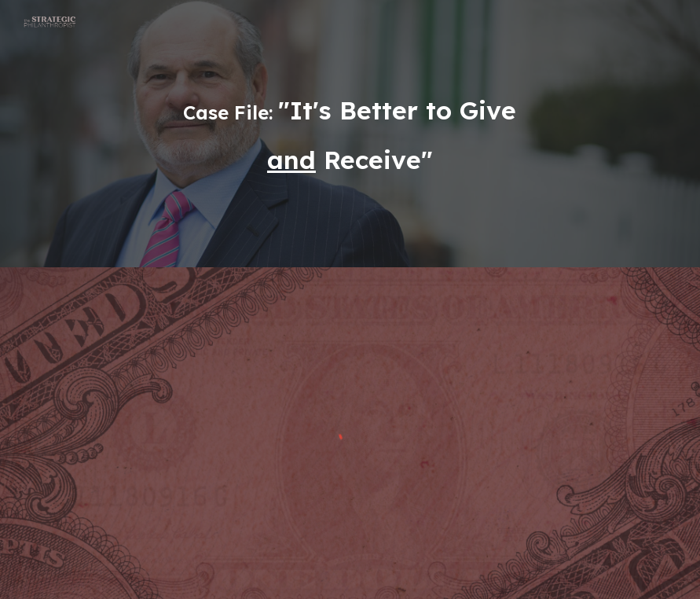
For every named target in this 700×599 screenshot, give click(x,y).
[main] (350, 133)
